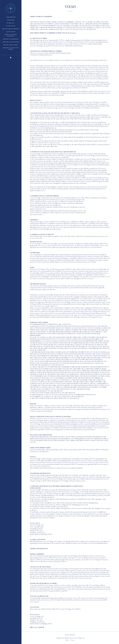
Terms (67, 640)
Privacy (72, 640)
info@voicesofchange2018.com (43, 624)
